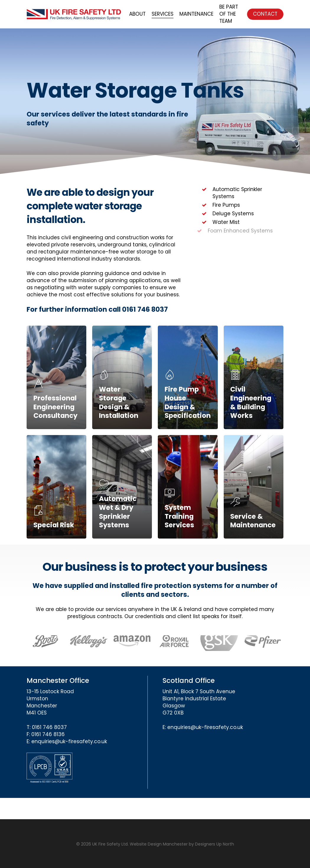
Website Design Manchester (159, 844)
